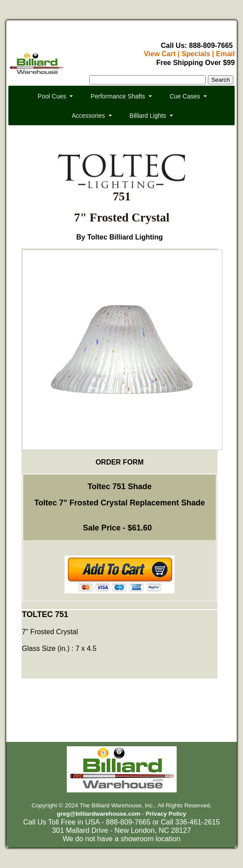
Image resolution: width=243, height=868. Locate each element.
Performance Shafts (118, 96)
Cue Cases (185, 96)
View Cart (160, 54)
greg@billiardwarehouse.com (98, 814)
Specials (196, 54)
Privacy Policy (166, 814)
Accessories (88, 116)
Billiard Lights (148, 116)
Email (225, 54)
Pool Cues (52, 96)
